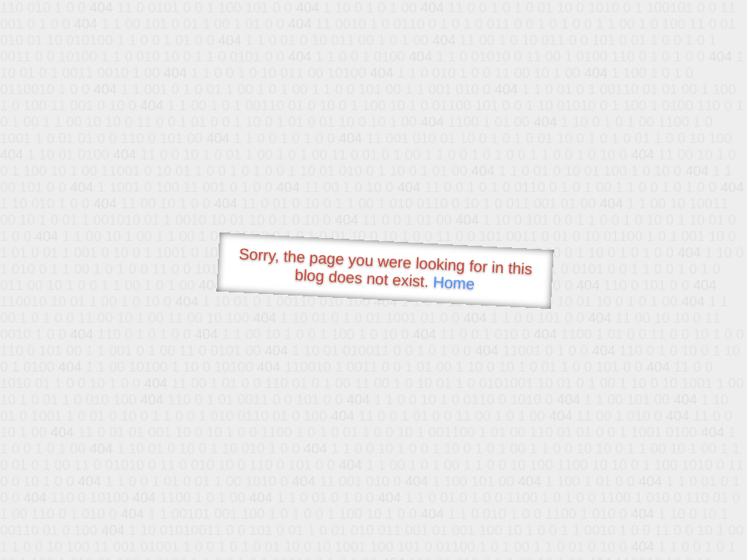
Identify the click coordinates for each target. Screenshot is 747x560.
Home (454, 283)
